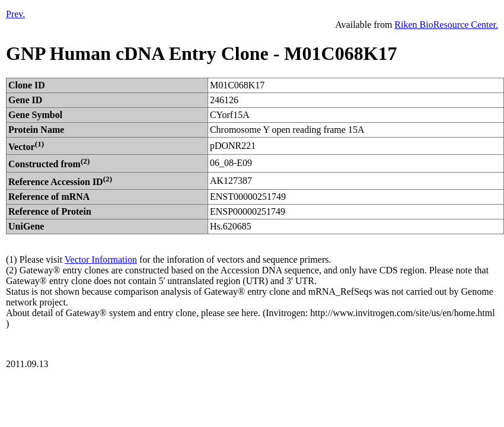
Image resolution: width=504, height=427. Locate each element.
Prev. (15, 14)
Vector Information (101, 259)
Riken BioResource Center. (446, 25)
